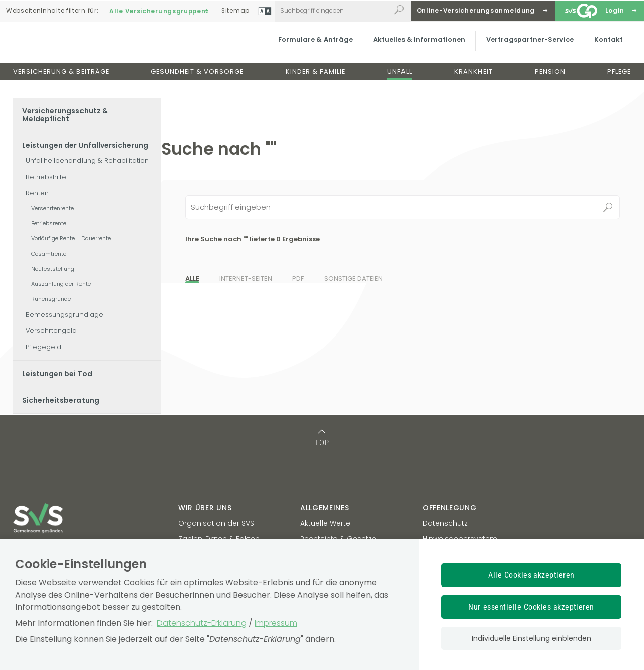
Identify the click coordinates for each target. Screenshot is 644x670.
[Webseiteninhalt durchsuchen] (333, 11)
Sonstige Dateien (353, 278)
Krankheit (473, 80)
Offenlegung (450, 508)
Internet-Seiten (246, 278)
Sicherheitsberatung (61, 400)
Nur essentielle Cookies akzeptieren (531, 607)
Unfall (400, 80)
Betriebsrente (49, 223)
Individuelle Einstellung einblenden (532, 638)
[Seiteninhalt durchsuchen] (403, 207)
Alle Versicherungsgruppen (160, 11)
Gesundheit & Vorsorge (197, 80)
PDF (298, 278)
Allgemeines (325, 508)
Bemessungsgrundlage (64, 315)
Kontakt (607, 48)
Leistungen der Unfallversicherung (85, 145)
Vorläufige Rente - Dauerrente (71, 238)
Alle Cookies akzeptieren (531, 575)
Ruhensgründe (51, 299)
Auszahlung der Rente (61, 284)
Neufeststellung (53, 269)
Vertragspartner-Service (528, 48)
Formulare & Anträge (313, 48)
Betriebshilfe (46, 177)
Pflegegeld (44, 347)
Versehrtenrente (53, 208)
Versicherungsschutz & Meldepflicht (65, 115)
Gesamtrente (49, 254)
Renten (37, 193)
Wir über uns (205, 508)
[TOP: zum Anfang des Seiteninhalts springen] (322, 436)
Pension (550, 80)
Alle (192, 278)
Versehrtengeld (51, 331)
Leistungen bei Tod (57, 374)
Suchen (608, 207)
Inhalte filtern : (52, 11)
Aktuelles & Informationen (417, 48)
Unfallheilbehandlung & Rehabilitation (87, 161)
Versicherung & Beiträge (61, 80)
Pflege (619, 80)
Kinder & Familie (315, 80)
